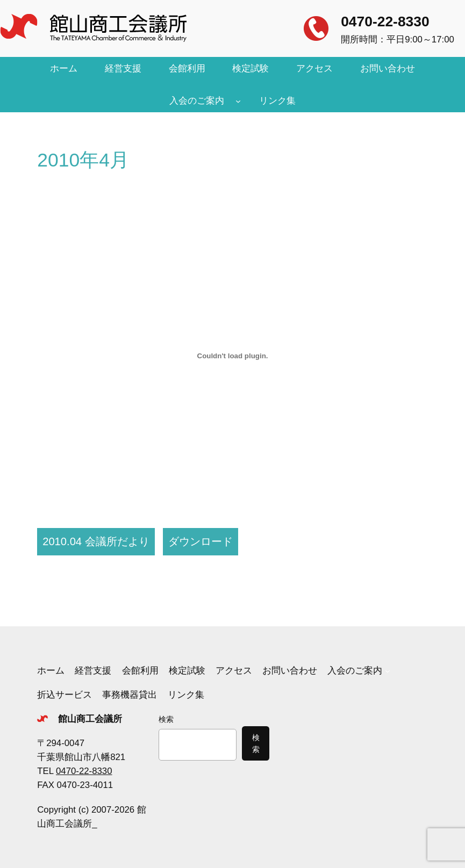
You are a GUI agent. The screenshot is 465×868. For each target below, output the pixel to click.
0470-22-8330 (385, 21)
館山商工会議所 (90, 719)
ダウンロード (201, 541)
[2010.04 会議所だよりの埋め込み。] (232, 356)
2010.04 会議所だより (96, 541)
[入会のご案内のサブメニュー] (238, 101)
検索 (166, 719)
